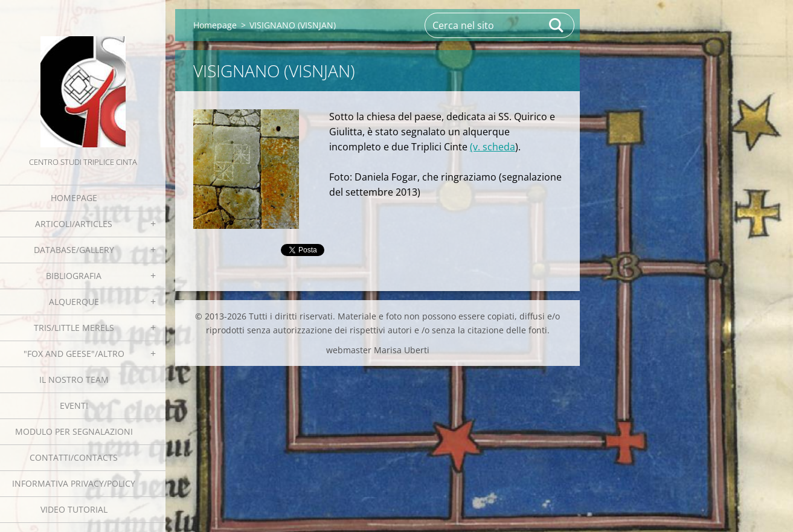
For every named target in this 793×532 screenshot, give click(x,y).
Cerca (557, 25)
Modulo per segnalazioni (74, 431)
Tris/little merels (74, 328)
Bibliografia (74, 276)
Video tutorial (74, 509)
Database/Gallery (74, 250)
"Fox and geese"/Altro (74, 354)
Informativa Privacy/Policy (74, 483)
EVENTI (74, 405)
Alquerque (74, 302)
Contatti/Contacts (74, 457)
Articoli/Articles (74, 224)
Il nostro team (74, 380)
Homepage (74, 198)
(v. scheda (493, 147)
